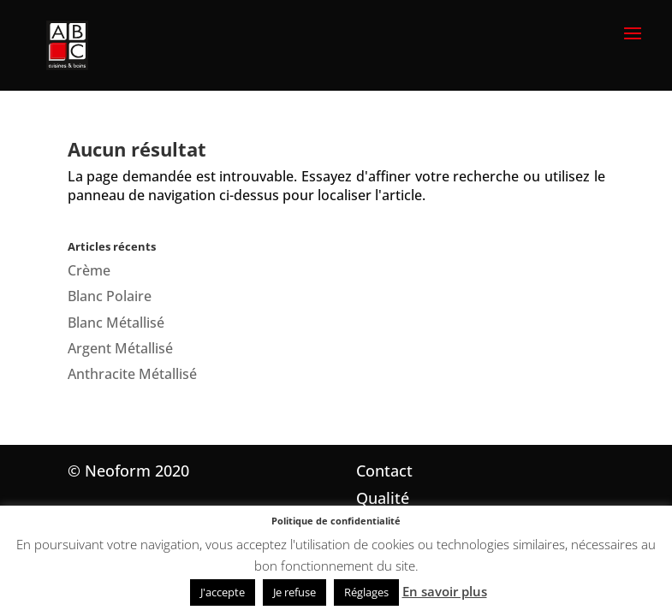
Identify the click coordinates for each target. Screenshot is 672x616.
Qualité (383, 498)
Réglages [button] (366, 592)
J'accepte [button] (223, 592)
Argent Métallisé (120, 348)
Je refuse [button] (294, 592)
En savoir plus (445, 591)
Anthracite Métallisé (132, 374)
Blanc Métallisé (116, 323)
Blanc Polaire (110, 296)
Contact (384, 471)
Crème (89, 270)
